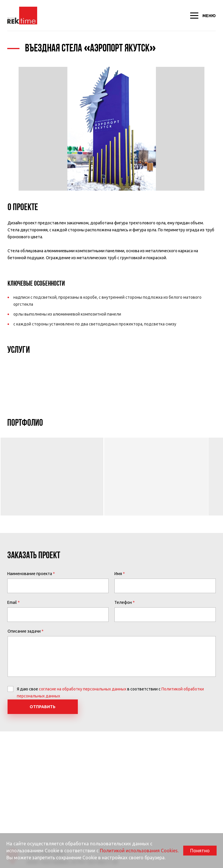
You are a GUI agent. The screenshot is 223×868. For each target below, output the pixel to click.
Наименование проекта (30, 574)
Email (12, 602)
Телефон (123, 602)
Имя (118, 574)
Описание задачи (24, 631)
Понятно (200, 851)
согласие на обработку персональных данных (83, 689)
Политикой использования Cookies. (139, 851)
